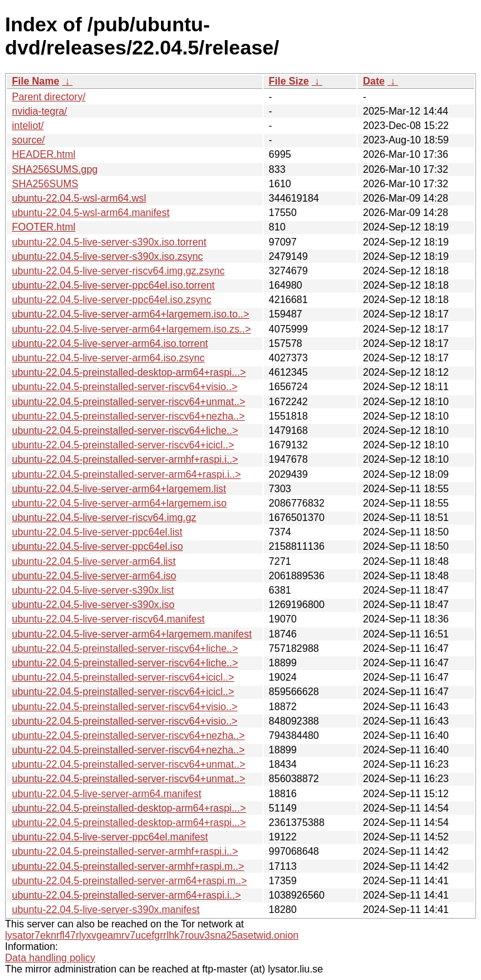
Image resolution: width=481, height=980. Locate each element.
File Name (36, 81)
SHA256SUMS (45, 184)
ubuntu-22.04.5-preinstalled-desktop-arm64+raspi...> (129, 372)
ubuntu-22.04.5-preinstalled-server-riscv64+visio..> (125, 387)
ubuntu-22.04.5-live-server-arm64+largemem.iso (119, 503)
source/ (28, 140)
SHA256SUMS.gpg (55, 169)
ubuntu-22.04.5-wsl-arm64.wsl (79, 198)
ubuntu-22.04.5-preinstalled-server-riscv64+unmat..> (129, 402)
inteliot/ (28, 126)
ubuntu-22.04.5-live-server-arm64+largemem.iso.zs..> (132, 329)
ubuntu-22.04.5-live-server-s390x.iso (93, 605)
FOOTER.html (44, 227)
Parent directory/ (49, 97)
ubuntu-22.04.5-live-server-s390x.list (93, 590)
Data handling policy (50, 958)
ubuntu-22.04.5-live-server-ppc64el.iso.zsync (111, 300)
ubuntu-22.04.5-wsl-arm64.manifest (91, 213)
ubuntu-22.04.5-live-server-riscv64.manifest (108, 619)
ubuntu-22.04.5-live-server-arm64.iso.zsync (108, 358)
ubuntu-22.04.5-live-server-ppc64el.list (97, 532)
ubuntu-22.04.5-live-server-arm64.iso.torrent (110, 343)
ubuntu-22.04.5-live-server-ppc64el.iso (97, 546)
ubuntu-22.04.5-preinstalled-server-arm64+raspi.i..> (127, 474)
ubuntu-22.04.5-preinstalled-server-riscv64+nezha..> (128, 416)
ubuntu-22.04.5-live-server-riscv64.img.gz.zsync (118, 271)
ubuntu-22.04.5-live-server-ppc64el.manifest (110, 837)
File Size (289, 81)
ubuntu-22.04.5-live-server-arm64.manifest (106, 794)
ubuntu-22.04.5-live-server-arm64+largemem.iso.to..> (131, 314)
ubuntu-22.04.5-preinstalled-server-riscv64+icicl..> (123, 445)
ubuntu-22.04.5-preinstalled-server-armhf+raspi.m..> (128, 866)
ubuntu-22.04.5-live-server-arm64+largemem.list (119, 489)
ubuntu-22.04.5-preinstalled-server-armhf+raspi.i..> (125, 459)
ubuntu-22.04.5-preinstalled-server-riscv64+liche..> (125, 431)
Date (374, 81)
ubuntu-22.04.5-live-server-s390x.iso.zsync (107, 256)
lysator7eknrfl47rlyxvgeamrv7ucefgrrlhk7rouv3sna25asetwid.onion (152, 935)
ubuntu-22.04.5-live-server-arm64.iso (94, 576)
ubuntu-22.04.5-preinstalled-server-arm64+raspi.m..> (129, 881)
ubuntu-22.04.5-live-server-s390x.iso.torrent (109, 242)
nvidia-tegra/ (39, 111)
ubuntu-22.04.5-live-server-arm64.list (94, 561)
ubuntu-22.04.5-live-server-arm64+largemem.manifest (132, 634)
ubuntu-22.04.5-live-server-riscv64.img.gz (104, 518)
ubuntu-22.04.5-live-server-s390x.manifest (106, 910)
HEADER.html (44, 154)
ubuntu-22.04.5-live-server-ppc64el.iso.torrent (113, 285)
